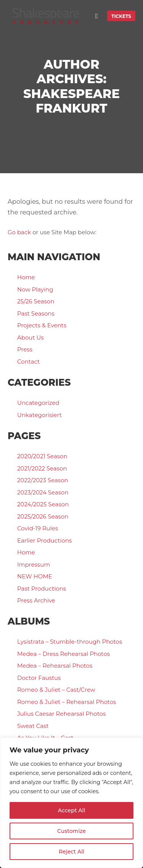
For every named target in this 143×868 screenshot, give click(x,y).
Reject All (71, 852)
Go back (19, 232)
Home (26, 277)
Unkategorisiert (39, 415)
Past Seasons (36, 313)
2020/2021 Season (42, 456)
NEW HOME (35, 576)
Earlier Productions (44, 540)
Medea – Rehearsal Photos (55, 666)
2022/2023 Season (43, 480)
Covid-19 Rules (38, 528)
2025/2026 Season (43, 516)
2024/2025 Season (43, 504)
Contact (28, 362)
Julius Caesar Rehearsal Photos (61, 714)
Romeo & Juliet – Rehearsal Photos (67, 702)
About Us (31, 337)
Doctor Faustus (39, 678)
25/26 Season (36, 301)
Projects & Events (42, 325)
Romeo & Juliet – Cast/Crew (56, 690)
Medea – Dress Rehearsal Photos (63, 654)
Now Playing (35, 289)
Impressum (34, 564)
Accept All (72, 810)
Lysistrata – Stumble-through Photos (70, 642)
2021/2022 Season (42, 468)
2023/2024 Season (43, 492)
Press (25, 349)
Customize (71, 831)
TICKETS (121, 16)
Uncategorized (38, 403)
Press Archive (36, 600)
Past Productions (42, 589)
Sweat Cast (33, 726)
